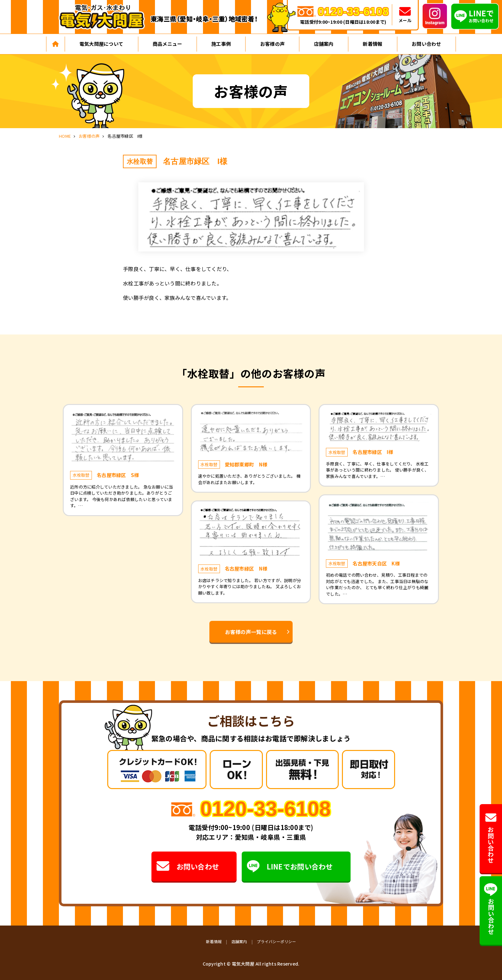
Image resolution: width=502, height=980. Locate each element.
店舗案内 (324, 44)
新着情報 (372, 44)
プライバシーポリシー (276, 941)
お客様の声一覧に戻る (251, 632)
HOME (65, 136)
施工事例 (221, 44)
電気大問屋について (101, 44)
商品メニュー (167, 44)
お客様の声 (272, 44)
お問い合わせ (426, 44)
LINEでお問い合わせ (290, 866)
